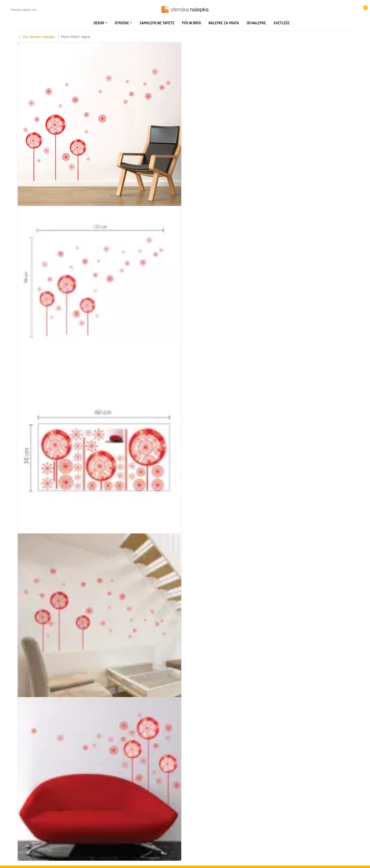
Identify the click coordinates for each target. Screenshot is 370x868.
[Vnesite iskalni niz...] (30, 10)
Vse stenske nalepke (39, 37)
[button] (363, 9)
